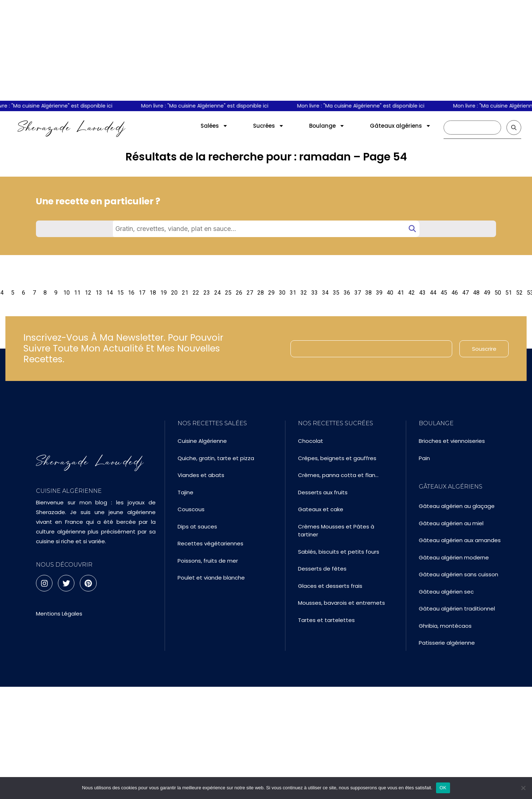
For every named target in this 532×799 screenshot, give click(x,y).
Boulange (327, 126)
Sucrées (269, 126)
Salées (214, 126)
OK (443, 788)
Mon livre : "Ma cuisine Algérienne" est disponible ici (208, 106)
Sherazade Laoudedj (72, 127)
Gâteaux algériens (400, 126)
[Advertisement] (266, 50)
